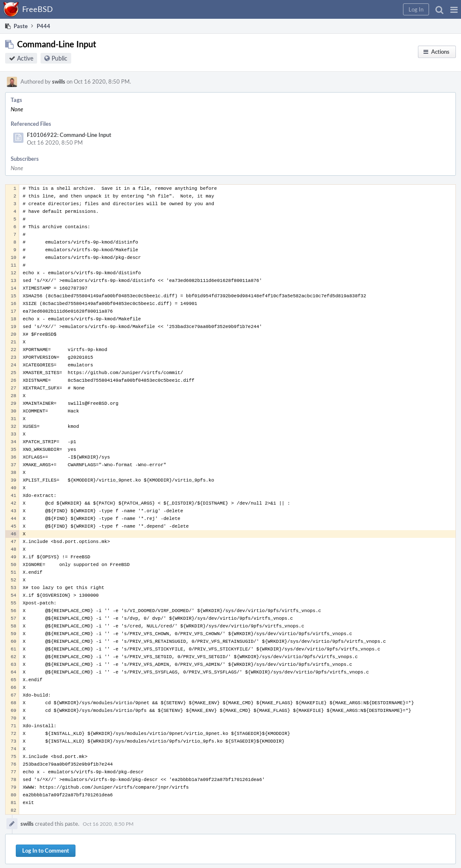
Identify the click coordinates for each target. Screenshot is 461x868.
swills (59, 81)
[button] (454, 9)
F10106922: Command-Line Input (69, 135)
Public (59, 58)
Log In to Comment (46, 851)
